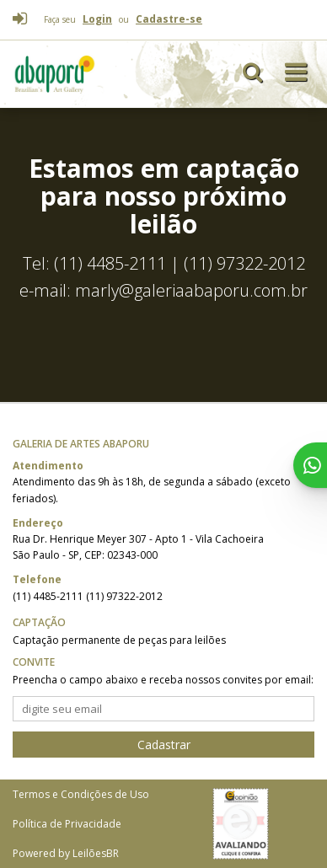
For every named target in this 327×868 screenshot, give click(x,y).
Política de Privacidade (67, 824)
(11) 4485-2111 (49, 596)
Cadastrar (164, 745)
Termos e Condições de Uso (81, 794)
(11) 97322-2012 (124, 596)
